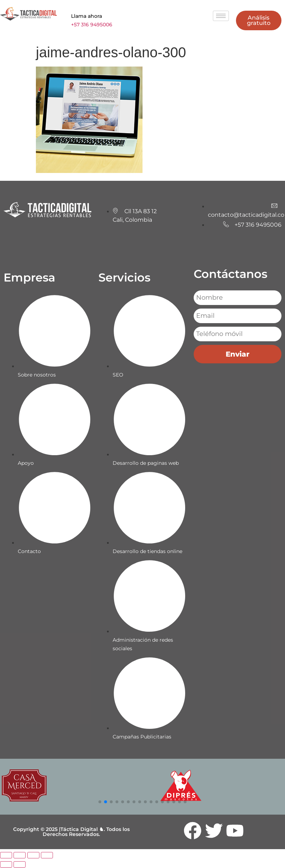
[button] (100, 802)
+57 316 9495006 (92, 25)
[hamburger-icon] (221, 16)
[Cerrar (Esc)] (47, 856)
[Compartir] (33, 856)
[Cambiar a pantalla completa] (20, 856)
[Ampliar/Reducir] (6, 856)
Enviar (238, 354)
